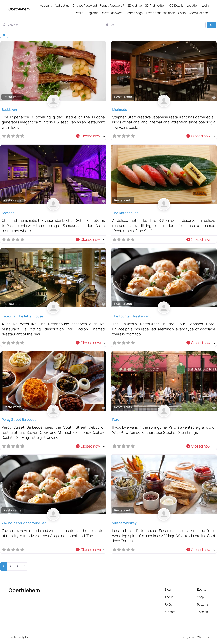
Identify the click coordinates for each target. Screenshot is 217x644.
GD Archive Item (156, 5)
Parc (116, 420)
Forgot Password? (112, 5)
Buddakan (9, 109)
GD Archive (134, 5)
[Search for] (52, 25)
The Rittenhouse (125, 213)
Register (92, 13)
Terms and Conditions (160, 13)
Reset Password (112, 13)
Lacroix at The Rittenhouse (23, 316)
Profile (79, 13)
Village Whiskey (124, 523)
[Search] (212, 25)
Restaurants (13, 97)
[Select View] (4, 35)
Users (182, 13)
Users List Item (199, 13)
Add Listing (62, 5)
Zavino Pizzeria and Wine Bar (24, 523)
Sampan (8, 213)
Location (192, 5)
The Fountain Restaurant (131, 316)
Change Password (85, 5)
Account (46, 5)
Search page (134, 13)
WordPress (203, 637)
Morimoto (120, 109)
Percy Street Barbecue (19, 420)
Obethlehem (19, 9)
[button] (90, 136)
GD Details (176, 5)
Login (205, 5)
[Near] (155, 25)
